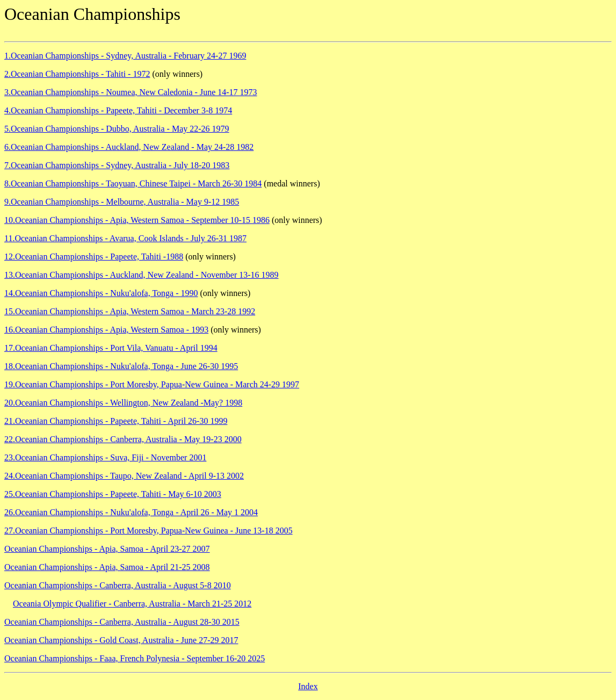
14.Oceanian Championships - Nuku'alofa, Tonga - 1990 (101, 293)
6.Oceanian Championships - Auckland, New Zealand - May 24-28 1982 (129, 147)
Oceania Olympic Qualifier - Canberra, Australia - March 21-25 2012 (132, 604)
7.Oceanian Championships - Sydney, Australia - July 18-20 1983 (117, 165)
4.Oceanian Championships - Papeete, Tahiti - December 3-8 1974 (118, 110)
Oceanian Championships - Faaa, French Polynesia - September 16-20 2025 (135, 658)
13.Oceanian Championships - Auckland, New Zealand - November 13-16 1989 (142, 275)
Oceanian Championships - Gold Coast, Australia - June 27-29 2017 (121, 640)
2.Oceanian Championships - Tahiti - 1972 (77, 74)
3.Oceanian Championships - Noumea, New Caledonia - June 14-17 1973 (131, 92)
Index (308, 686)
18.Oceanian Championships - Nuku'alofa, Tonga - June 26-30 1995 (121, 366)
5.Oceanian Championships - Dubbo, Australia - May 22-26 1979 (117, 129)
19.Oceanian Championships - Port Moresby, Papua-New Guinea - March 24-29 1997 (152, 384)
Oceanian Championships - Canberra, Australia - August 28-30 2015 (122, 622)
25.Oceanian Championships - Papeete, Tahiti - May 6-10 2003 (113, 494)
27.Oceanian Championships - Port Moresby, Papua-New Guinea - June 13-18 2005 (148, 531)
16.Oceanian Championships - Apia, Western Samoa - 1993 (106, 330)
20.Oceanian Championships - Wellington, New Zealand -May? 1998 (123, 403)
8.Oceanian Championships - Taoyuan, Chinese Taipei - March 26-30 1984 (133, 183)
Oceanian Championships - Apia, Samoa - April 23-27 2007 (107, 549)
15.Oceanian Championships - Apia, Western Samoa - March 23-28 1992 (130, 311)
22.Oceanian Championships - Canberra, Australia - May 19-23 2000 (123, 439)
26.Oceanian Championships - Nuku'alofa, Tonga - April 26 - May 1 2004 (131, 512)
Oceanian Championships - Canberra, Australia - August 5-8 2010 (118, 585)
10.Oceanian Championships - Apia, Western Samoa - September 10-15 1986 (137, 220)
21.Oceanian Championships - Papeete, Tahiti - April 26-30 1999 (116, 421)
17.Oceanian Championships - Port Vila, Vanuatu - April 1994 (111, 348)
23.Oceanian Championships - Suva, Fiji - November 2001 (105, 457)
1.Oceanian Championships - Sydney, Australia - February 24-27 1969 (125, 56)
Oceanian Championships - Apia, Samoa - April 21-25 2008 (107, 567)
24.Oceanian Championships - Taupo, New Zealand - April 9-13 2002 (124, 476)
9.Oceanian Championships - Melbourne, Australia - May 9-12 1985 (122, 202)
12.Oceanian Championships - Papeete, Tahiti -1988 (94, 257)
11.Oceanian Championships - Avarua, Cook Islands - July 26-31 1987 (125, 238)
